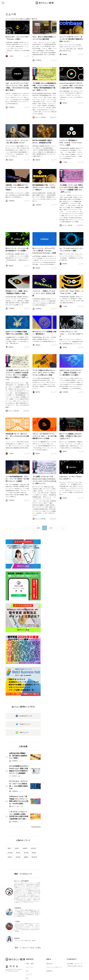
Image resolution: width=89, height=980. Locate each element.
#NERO (25, 841)
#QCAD (33, 841)
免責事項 (49, 960)
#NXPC (10, 849)
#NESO (34, 845)
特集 (19, 775)
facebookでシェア (26, 716)
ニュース (27, 56)
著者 (27, 971)
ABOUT (28, 975)
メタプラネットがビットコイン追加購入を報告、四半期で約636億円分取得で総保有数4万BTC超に (19, 811)
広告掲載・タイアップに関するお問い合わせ (75, 954)
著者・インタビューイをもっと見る (29, 938)
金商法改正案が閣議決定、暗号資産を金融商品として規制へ (18, 755)
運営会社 (49, 953)
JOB (27, 968)
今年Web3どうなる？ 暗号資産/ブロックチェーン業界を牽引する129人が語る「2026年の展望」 (19, 796)
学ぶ (27, 960)
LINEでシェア (24, 732)
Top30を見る (36, 820)
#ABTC (17, 841)
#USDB (18, 849)
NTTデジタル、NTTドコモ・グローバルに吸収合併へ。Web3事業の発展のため (19, 782)
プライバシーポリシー (54, 957)
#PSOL (18, 845)
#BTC (10, 841)
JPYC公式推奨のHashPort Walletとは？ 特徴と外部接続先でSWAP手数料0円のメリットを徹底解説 (19, 769)
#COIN (26, 845)
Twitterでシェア (25, 724)
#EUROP (34, 849)
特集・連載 (30, 953)
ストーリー (30, 957)
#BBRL (26, 849)
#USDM (10, 845)
